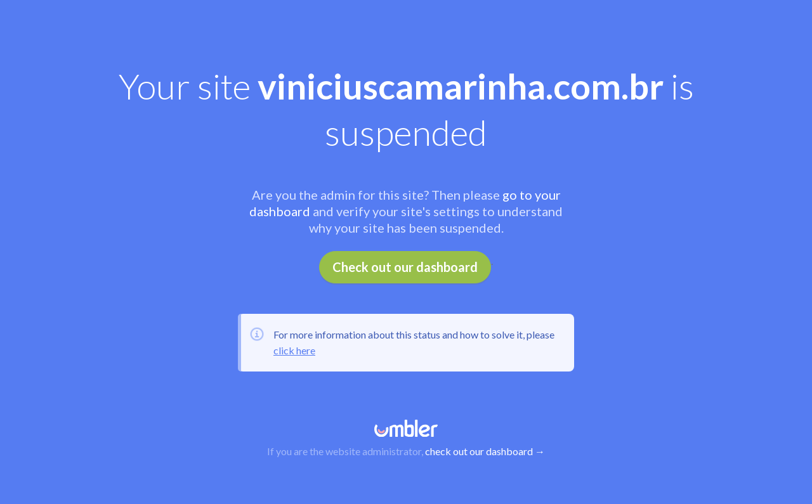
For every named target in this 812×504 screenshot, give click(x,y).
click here (294, 350)
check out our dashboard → (485, 451)
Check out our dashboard (405, 267)
